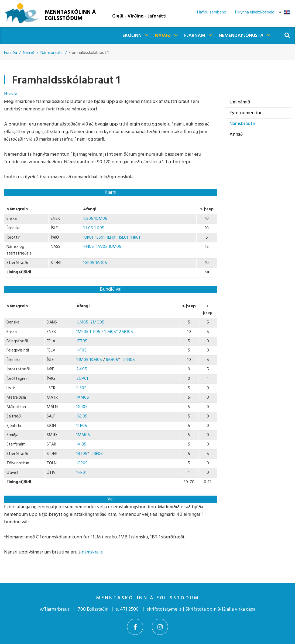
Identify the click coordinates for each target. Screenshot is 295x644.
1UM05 (115, 247)
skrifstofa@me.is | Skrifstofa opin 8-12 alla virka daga (201, 609)
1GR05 (89, 263)
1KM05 (96, 360)
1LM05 (82, 322)
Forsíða (11, 53)
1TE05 (82, 426)
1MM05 (83, 435)
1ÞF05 (81, 350)
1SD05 (82, 416)
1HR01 (136, 238)
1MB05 (112, 360)
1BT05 (82, 454)
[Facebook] (135, 627)
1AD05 (101, 263)
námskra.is (92, 552)
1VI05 (81, 444)
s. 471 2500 (127, 609)
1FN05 (89, 247)
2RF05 (97, 454)
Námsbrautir (52, 53)
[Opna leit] (287, 35)
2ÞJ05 (82, 369)
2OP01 (82, 379)
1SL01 (123, 238)
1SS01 (99, 238)
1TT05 (82, 341)
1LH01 (112, 238)
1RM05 (82, 360)
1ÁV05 (102, 247)
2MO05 (97, 322)
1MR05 (83, 332)
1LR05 (99, 228)
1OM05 (101, 219)
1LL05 (89, 228)
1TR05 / (97, 332)
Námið (29, 53)
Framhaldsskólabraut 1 (89, 53)
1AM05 (83, 398)
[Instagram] (160, 627)
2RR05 (129, 360)
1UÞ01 (88, 238)
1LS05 (89, 219)
